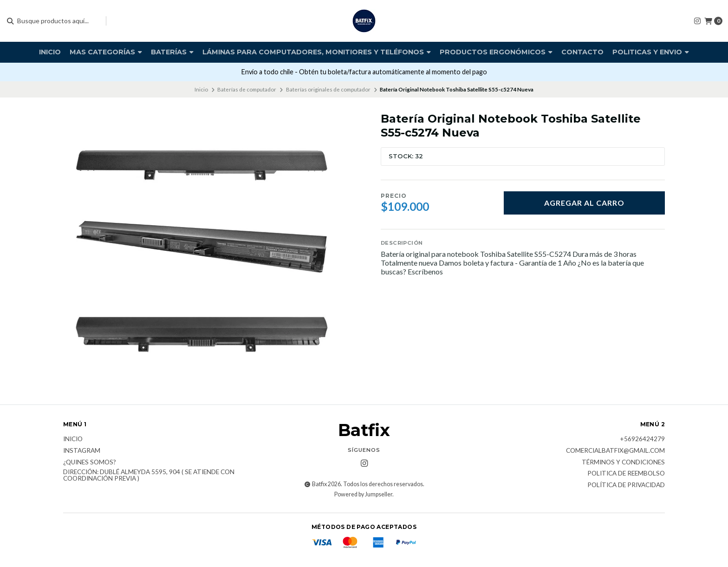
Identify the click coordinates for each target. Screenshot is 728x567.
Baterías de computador (247, 89)
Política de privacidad (626, 485)
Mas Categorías (106, 52)
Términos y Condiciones (623, 463)
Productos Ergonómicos (496, 52)
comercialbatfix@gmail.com (615, 451)
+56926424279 (642, 439)
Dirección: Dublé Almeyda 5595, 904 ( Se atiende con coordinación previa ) (149, 475)
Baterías (172, 52)
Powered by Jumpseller (363, 494)
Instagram (82, 451)
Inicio (50, 52)
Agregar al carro (584, 203)
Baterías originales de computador (328, 89)
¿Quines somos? (90, 463)
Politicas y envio (651, 52)
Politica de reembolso (626, 474)
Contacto (582, 52)
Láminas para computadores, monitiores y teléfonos (317, 52)
